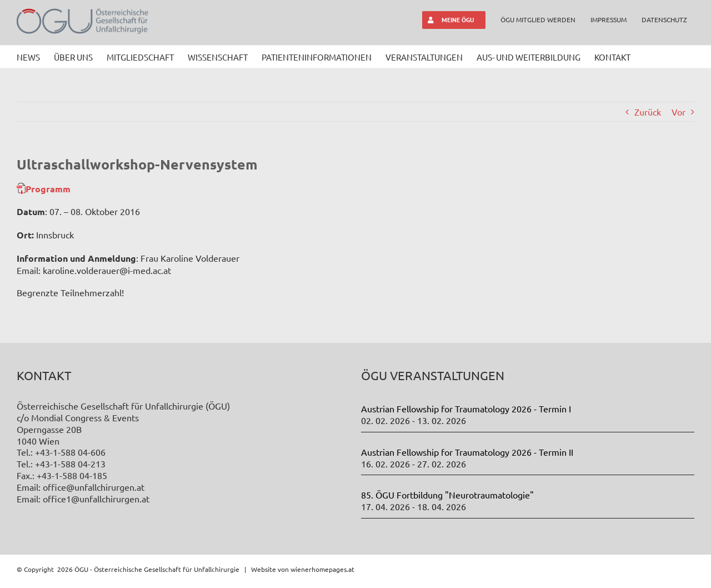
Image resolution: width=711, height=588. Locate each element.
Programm (48, 189)
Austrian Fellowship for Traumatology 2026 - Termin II (467, 452)
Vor (679, 112)
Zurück (648, 112)
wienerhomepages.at (322, 569)
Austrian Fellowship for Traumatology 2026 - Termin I (466, 408)
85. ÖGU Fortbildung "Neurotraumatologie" (447, 495)
